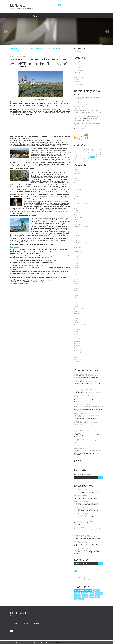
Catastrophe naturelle (81, 204)
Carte (77, 461)
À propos (36, 16)
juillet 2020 (77, 82)
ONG (75, 297)
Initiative (68, 279)
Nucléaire (77, 293)
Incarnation (88, 121)
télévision (22, 282)
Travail (76, 348)
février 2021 (78, 66)
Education (77, 236)
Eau (26, 279)
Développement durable (17, 279)
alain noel (85, 593)
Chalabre (77, 125)
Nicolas (76, 376)
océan (76, 295)
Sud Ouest (77, 339)
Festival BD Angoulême (81, 116)
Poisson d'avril (78, 309)
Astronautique (78, 192)
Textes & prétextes (92, 118)
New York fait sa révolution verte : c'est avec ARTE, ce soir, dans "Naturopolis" (39, 61)
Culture (55, 278)
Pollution (30, 280)
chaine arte (29, 282)
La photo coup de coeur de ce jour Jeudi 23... (87, 112)
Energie (36, 279)
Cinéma (76, 208)
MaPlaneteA (18, 5)
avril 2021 (77, 61)
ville (40, 282)
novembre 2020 (79, 73)
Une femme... (78, 121)
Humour (77, 256)
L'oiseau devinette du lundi (89, 376)
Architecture (41, 278)
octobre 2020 (78, 75)
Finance (76, 249)
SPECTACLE (77, 332)
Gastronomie (78, 252)
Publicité (77, 316)
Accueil (15, 16)
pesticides (78, 596)
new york (35, 282)
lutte (92, 593)
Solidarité (77, 330)
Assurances (77, 190)
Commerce (77, 213)
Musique (77, 288)
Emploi (76, 238)
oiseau (85, 596)
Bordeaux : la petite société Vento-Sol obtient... (88, 550)
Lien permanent (16, 278)
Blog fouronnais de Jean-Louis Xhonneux (88, 102)
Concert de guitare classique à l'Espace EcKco (87, 123)
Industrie (77, 259)
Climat (76, 210)
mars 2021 (77, 63)
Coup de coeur (78, 217)
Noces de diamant (79, 97)
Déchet (76, 222)
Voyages (77, 364)
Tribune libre (78, 350)
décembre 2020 (79, 70)
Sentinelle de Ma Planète (81, 325)
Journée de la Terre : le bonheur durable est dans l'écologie (26, 51)
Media (76, 284)
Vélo (75, 355)
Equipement (52, 279)
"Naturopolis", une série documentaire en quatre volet (40, 109)
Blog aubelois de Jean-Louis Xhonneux (87, 98)
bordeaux (96, 590)
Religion (76, 318)
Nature (19, 280)
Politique (24, 280)
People (76, 302)
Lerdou (76, 382)
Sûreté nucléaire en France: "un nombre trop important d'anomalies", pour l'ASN (30, 48)
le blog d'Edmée (81, 128)
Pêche (76, 300)
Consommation (79, 215)
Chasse (76, 206)
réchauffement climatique (83, 590)
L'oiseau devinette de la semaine (86, 398)
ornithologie (99, 593)
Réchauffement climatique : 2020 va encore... (88, 407)
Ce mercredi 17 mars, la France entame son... (87, 503)
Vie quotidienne (53, 280)
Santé (35, 280)
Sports (76, 336)
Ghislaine (77, 406)
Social (76, 327)
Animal (76, 178)
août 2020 (77, 79)
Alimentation (78, 176)
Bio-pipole (77, 197)
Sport (76, 334)
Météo (76, 286)
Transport (77, 346)
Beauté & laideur (79, 118)
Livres (76, 275)
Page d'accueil (56, 48)
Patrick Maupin (79, 389)
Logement (13, 280)
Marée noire (78, 281)
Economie (77, 233)
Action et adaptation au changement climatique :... (87, 390)
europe (77, 593)
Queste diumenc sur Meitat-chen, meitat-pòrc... (88, 105)
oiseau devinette (95, 596)
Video (46, 280)
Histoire (76, 254)
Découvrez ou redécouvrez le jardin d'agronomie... (84, 109)
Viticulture (77, 362)
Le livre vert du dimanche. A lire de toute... (88, 442)
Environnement (43, 279)
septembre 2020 (79, 77)
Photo (76, 307)
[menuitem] (15, 16)
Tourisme (77, 343)
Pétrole (76, 304)
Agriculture (77, 174)
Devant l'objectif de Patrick (82, 114)
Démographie (62, 278)
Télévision (77, 341)
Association (77, 187)
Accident (77, 169)
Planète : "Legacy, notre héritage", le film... (86, 537)
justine (76, 432)
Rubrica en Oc (80, 106)
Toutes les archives (79, 84)
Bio (75, 194)
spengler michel (79, 423)
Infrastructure (60, 279)
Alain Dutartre (78, 397)
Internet (77, 268)
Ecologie (30, 279)
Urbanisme (41, 280)
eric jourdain (78, 415)
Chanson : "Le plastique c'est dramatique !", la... (86, 433)
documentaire (14, 282)
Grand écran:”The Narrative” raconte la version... (88, 127)
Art (75, 185)
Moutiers (77, 441)
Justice (76, 270)
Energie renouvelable (80, 243)
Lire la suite (77, 52)
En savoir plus (77, 643)
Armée (76, 183)
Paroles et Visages (96, 116)
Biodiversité (48, 278)
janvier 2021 (78, 68)
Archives (25, 16)
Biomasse (77, 201)
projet (43, 282)
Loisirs (76, 279)
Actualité (34, 278)
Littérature (77, 272)
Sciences (77, 323)
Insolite (76, 265)
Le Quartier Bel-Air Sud (92, 110)
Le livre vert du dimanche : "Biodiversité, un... (87, 416)
